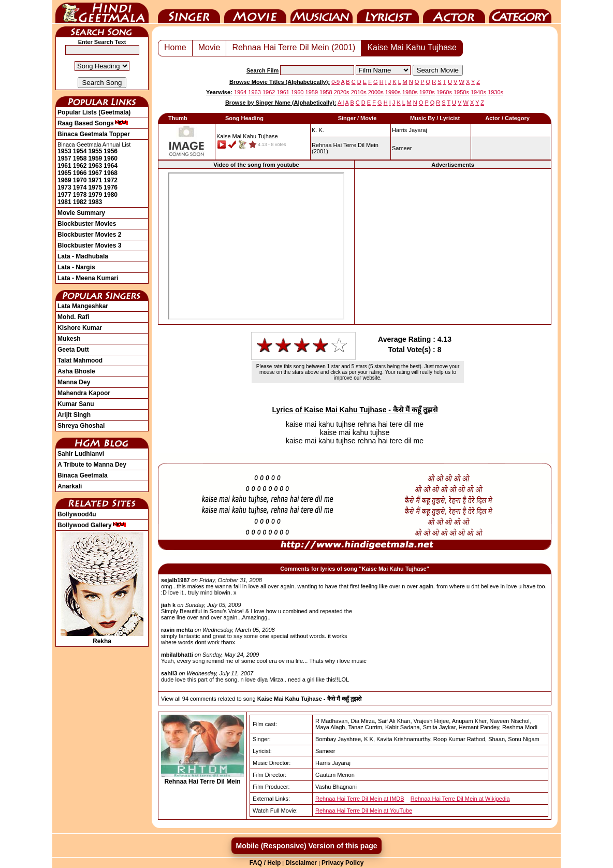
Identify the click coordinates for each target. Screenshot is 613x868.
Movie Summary (81, 213)
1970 (80, 180)
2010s (359, 92)
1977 (64, 195)
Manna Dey (74, 382)
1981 (64, 202)
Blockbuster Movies (87, 224)
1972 (111, 180)
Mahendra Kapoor (84, 393)
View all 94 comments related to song (261, 699)
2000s (376, 92)
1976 (111, 187)
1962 (80, 166)
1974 (80, 187)
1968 (111, 173)
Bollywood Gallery (92, 525)
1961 (64, 166)
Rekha (102, 638)
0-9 (335, 82)
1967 (96, 173)
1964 (111, 166)
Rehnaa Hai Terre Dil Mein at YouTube (364, 811)
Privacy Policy (342, 863)
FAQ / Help (265, 863)
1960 (111, 158)
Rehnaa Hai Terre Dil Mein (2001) (294, 47)
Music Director (322, 12)
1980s (410, 92)
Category (520, 12)
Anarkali (70, 486)
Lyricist (388, 12)
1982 (80, 202)
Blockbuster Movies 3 (89, 245)
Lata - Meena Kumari (88, 278)
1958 (80, 158)
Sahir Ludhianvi (81, 454)
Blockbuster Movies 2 (89, 235)
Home (175, 47)
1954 (80, 151)
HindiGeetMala (102, 12)
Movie (255, 12)
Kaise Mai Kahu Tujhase (412, 47)
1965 (64, 173)
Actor (454, 12)
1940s (478, 92)
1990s (393, 92)
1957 (64, 158)
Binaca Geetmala (83, 475)
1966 (80, 173)
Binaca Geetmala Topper (94, 134)
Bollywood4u (77, 514)
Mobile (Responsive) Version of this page (306, 846)
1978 (80, 195)
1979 (96, 195)
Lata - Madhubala (83, 256)
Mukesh (69, 339)
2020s (342, 92)
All (341, 103)
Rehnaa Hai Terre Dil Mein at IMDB (360, 799)
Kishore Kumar (80, 328)
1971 (96, 180)
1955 (96, 151)
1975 (96, 187)
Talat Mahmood (80, 360)
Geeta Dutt (73, 350)
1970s (427, 92)
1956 (111, 151)
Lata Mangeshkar (83, 306)
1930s (495, 92)
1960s (444, 92)
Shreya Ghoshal (81, 426)
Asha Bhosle (76, 371)
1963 (96, 166)
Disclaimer (301, 863)
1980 (111, 195)
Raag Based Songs (93, 123)
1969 (64, 180)
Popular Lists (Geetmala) (94, 112)
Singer (189, 12)
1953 (64, 151)
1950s (461, 92)
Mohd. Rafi (73, 317)
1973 (64, 187)
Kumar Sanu (76, 404)
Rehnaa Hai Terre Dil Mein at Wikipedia (460, 799)
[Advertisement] (453, 247)
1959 (96, 158)
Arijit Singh (74, 415)
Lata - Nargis (76, 267)
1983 (96, 202)
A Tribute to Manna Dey (92, 465)
